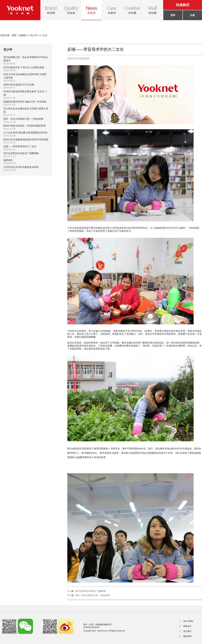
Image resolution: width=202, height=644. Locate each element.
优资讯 (23, 35)
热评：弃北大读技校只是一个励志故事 (23, 119)
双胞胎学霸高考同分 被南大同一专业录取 (25, 102)
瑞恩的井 (8, 160)
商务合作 (187, 626)
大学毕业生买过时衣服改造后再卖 (21, 167)
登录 (173, 15)
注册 (192, 15)
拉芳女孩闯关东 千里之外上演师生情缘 (24, 67)
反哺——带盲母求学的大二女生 (20, 146)
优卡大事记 (188, 621)
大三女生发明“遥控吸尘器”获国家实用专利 (25, 133)
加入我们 (187, 631)
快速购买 (183, 5)
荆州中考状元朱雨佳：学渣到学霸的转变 (25, 126)
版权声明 (187, 636)
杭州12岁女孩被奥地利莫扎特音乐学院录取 (26, 139)
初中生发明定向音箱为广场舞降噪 (21, 153)
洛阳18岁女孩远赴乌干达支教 (19, 85)
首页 (14, 35)
